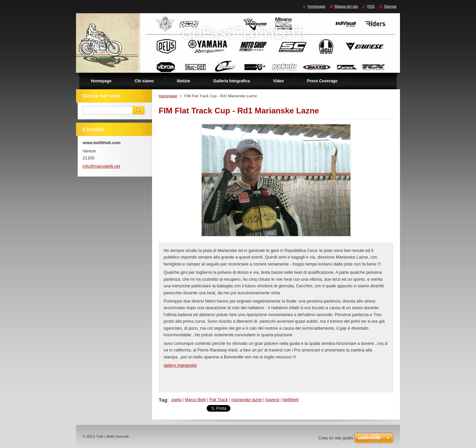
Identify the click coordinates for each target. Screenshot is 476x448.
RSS (371, 6)
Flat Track (218, 400)
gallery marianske (180, 365)
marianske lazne (247, 400)
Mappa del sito (346, 6)
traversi (272, 400)
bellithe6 (291, 400)
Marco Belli (195, 400)
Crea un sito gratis (336, 438)
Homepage (168, 96)
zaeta (176, 400)
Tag (163, 400)
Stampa (390, 6)
